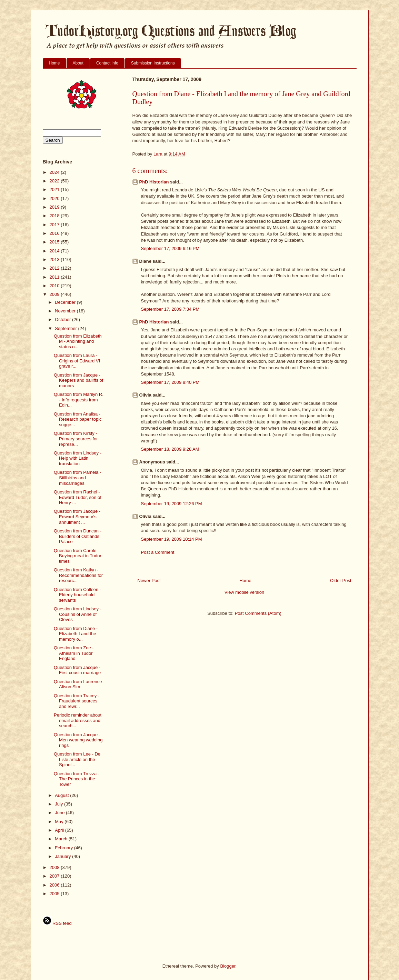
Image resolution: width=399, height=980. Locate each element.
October (63, 319)
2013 (55, 259)
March (62, 839)
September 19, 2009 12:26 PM (172, 504)
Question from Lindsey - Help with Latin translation (78, 458)
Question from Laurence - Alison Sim (79, 684)
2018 (55, 216)
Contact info (107, 63)
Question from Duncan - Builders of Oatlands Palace (78, 536)
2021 (55, 189)
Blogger (228, 966)
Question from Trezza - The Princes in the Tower (77, 779)
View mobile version (244, 592)
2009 (55, 294)
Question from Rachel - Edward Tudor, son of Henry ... (78, 497)
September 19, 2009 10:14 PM (172, 539)
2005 (55, 894)
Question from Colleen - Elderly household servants (77, 595)
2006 (55, 885)
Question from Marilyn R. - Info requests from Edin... (79, 400)
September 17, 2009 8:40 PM (170, 382)
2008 (55, 867)
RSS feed (57, 923)
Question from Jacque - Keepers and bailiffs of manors (78, 380)
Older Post (341, 581)
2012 (55, 268)
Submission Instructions (153, 63)
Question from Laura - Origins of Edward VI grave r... (77, 361)
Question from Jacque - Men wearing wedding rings (78, 740)
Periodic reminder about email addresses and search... (78, 720)
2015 (55, 242)
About (78, 63)
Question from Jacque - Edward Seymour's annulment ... (77, 517)
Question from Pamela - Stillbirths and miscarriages (77, 478)
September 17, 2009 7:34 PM (170, 309)
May (60, 822)
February (64, 848)
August (62, 795)
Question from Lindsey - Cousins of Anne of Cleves (78, 614)
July (59, 804)
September (66, 328)
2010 (55, 286)
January (63, 856)
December (66, 302)
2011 (55, 277)
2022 (55, 181)
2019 (55, 207)
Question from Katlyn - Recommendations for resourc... (78, 575)
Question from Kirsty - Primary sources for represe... (76, 439)
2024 (55, 172)
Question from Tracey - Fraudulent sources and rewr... (77, 701)
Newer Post (149, 581)
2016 (55, 233)
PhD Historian (154, 182)
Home (54, 63)
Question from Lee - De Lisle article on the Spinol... (77, 759)
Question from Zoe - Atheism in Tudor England (74, 653)
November (66, 311)
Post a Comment (158, 552)
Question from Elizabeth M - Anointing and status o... (78, 341)
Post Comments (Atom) (258, 613)
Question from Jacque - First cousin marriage (77, 670)
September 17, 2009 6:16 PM (170, 248)
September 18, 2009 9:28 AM (170, 449)
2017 (55, 225)
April (60, 830)
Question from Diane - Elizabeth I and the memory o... (76, 634)
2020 (55, 198)
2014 (55, 251)
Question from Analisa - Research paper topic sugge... (78, 419)
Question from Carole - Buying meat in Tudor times (78, 556)
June (60, 813)
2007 (55, 876)
